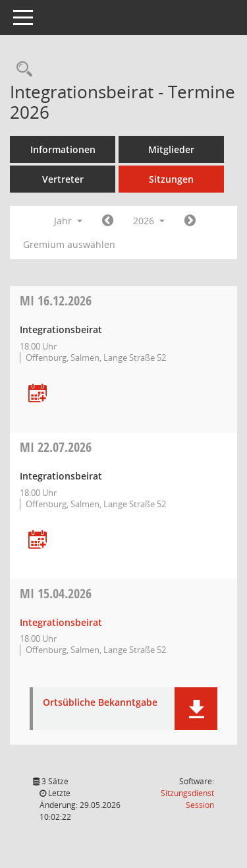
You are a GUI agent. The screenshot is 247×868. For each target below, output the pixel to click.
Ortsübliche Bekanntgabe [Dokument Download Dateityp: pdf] (100, 703)
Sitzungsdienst (187, 799)
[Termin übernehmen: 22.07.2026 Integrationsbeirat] (38, 541)
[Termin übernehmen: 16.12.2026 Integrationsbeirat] (38, 394)
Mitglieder (171, 149)
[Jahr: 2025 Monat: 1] (108, 221)
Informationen (63, 149)
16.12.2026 (56, 300)
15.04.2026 (56, 593)
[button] (196, 709)
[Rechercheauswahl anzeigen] (21, 70)
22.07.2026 (56, 447)
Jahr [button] (68, 221)
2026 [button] (149, 221)
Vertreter (63, 179)
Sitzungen (171, 179)
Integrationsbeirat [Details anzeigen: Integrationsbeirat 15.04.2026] (61, 622)
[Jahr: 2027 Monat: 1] (190, 221)
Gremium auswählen (69, 244)
